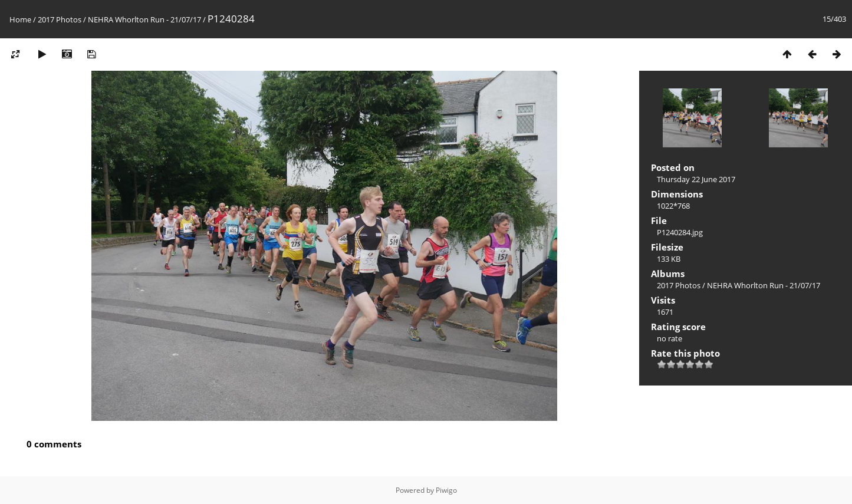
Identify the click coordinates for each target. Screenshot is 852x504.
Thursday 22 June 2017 (696, 179)
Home (20, 19)
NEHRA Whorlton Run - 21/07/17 (144, 19)
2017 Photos (60, 19)
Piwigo (446, 490)
